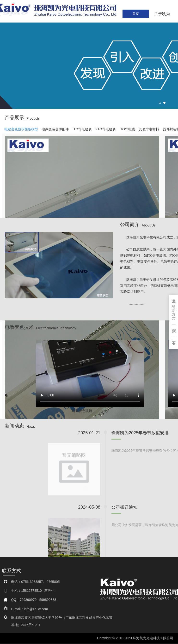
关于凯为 (162, 14)
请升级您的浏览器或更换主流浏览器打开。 (90, 371)
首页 (136, 14)
